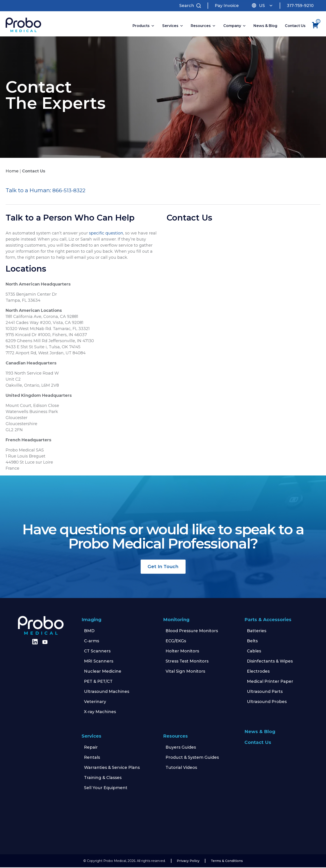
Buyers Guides (181, 748)
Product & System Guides (192, 758)
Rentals (92, 758)
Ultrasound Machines (107, 692)
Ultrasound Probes (267, 702)
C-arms (92, 642)
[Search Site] (191, 6)
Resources (175, 737)
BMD (89, 631)
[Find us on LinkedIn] (34, 644)
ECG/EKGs (176, 642)
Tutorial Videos (181, 768)
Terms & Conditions (227, 861)
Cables (254, 652)
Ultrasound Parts (265, 692)
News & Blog (266, 26)
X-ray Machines (100, 712)
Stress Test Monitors (187, 662)
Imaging (91, 620)
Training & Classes (103, 778)
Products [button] (144, 26)
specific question (105, 234)
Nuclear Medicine (103, 672)
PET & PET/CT (98, 682)
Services (91, 737)
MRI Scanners (99, 662)
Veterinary (95, 702)
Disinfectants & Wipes (270, 662)
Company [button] (235, 26)
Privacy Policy (188, 861)
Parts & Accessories (268, 620)
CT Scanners (97, 652)
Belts (252, 642)
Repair (91, 748)
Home (12, 172)
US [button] (266, 6)
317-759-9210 (300, 6)
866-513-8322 (70, 191)
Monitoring (176, 620)
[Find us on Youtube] (45, 643)
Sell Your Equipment (106, 788)
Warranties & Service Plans (112, 768)
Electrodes (258, 672)
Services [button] (173, 26)
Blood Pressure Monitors (192, 631)
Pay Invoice (227, 6)
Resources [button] (204, 26)
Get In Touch (163, 567)
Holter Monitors (182, 652)
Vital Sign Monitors (185, 672)
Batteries (257, 631)
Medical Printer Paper (270, 682)
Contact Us (296, 26)
